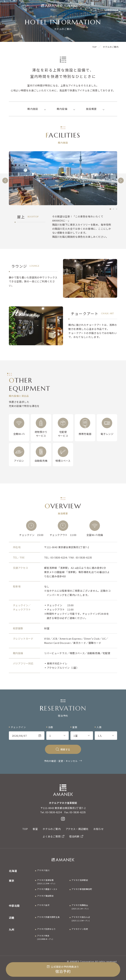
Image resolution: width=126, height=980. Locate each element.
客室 (35, 829)
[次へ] (121, 180)
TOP (25, 829)
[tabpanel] (63, 178)
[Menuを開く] (120, 5)
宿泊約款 (76, 836)
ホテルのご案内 (52, 829)
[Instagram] (63, 819)
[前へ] (5, 180)
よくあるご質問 (53, 836)
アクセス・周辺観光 (77, 829)
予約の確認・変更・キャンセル (61, 761)
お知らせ (98, 829)
